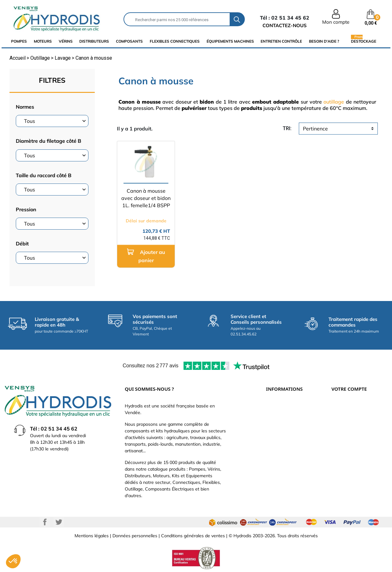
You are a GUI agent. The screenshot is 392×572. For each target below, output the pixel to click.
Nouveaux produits (285, 464)
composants (129, 41)
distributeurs (94, 41)
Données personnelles (135, 536)
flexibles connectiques (175, 41)
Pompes (19, 41)
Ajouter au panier (146, 256)
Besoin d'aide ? (324, 41)
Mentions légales (92, 536)
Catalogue (276, 426)
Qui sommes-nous (284, 436)
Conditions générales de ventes (193, 536)
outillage (334, 102)
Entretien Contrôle (281, 41)
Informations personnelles (358, 407)
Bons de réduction (350, 455)
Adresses (341, 445)
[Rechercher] (177, 19)
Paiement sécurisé (285, 417)
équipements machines (230, 41)
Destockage (364, 41)
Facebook (45, 522)
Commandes (344, 426)
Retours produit (347, 417)
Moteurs (43, 41)
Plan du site (278, 474)
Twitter (59, 522)
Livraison (275, 407)
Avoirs (338, 436)
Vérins (66, 41)
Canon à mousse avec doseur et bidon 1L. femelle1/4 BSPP (146, 198)
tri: (287, 128)
